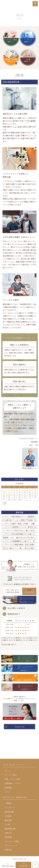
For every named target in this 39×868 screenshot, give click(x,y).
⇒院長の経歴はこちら (29, 468)
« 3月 (4, 503)
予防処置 (8, 837)
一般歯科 (8, 803)
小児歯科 (8, 816)
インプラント (10, 808)
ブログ (7, 792)
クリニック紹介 (11, 775)
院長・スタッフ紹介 (13, 779)
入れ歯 (7, 824)
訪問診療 (8, 850)
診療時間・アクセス (13, 783)
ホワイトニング (11, 846)
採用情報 (8, 788)
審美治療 (8, 820)
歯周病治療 (9, 812)
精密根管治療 (10, 829)
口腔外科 (8, 833)
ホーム (7, 771)
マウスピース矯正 (12, 841)
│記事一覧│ (20, 75)
